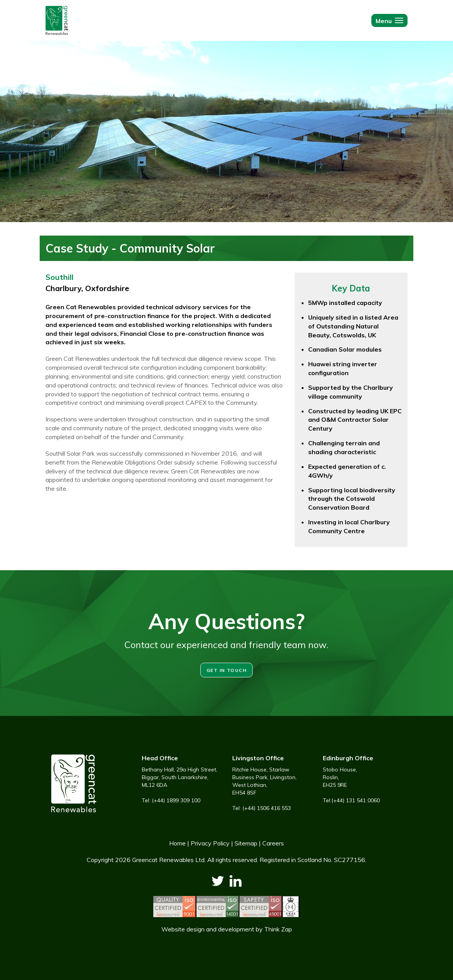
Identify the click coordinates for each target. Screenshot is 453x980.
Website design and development (208, 929)
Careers (273, 843)
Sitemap (246, 843)
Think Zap (278, 929)
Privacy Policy (210, 843)
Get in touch (226, 670)
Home (177, 843)
